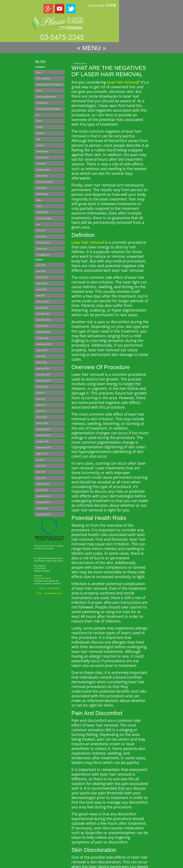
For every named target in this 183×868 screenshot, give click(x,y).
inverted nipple (43, 170)
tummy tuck (42, 249)
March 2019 (42, 417)
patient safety (42, 212)
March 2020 (42, 362)
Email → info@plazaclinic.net (49, 593)
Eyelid (39, 121)
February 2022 (43, 302)
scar (38, 224)
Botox (39, 72)
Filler (39, 139)
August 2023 (42, 283)
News (39, 200)
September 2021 (44, 332)
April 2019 (41, 411)
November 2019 (43, 381)
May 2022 (41, 296)
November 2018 (43, 435)
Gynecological (42, 151)
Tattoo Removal (43, 243)
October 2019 (42, 387)
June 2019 (41, 399)
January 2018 (42, 490)
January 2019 (42, 423)
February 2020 (43, 368)
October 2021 (42, 326)
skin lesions (41, 236)
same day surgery (44, 218)
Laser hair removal (45, 182)
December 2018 (43, 429)
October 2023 (42, 277)
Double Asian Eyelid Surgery (49, 109)
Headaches (41, 164)
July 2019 (40, 393)
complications (42, 103)
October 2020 (42, 338)
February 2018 (43, 484)
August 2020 (42, 350)
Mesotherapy (42, 194)
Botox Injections (43, 78)
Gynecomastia (43, 157)
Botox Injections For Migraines (50, 85)
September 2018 (44, 448)
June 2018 (41, 466)
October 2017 (42, 508)
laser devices (42, 176)
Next (85, 63)
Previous (76, 63)
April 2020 (41, 356)
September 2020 (44, 344)
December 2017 (43, 496)
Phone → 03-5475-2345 (49, 588)
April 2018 (41, 478)
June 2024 (41, 265)
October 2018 (42, 441)
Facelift (40, 127)
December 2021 (43, 314)
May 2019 (41, 405)
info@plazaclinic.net (43, 578)
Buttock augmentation (46, 97)
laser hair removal (123, 82)
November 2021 (43, 320)
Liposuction (41, 188)
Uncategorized (43, 255)
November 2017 (43, 502)
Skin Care (40, 230)
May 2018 (41, 472)
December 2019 (43, 375)
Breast (39, 91)
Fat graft (40, 133)
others (39, 206)
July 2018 (40, 460)
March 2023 (42, 289)
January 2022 (42, 308)
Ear (38, 115)
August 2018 (42, 454)
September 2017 (44, 514)
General (40, 145)
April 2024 (41, 271)
